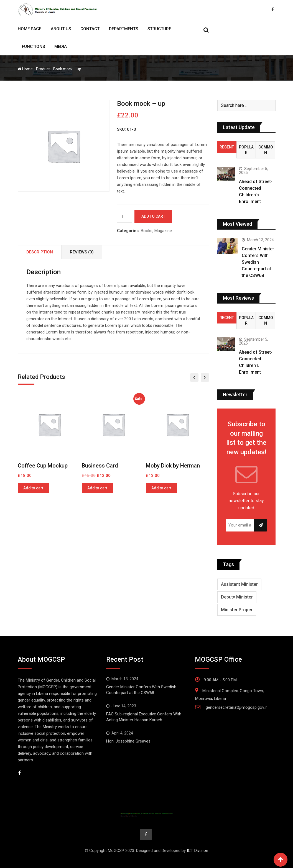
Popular (246, 150)
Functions (33, 47)
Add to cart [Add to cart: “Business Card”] (97, 488)
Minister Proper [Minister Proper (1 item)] (237, 610)
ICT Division (198, 851)
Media (61, 47)
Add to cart (153, 216)
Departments (123, 29)
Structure (159, 29)
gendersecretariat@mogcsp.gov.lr (236, 707)
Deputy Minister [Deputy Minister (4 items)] (237, 597)
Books (147, 231)
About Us (61, 29)
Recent (227, 147)
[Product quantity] (124, 216)
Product (43, 69)
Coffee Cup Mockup (43, 466)
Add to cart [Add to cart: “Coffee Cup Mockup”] (33, 488)
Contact (90, 29)
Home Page (30, 29)
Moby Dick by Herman (173, 466)
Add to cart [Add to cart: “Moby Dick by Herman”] (161, 488)
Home (25, 69)
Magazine (163, 231)
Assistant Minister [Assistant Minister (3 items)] (239, 584)
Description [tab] (40, 252)
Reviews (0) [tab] (82, 252)
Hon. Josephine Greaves (128, 741)
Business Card (100, 466)
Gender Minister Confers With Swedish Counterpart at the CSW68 (258, 262)
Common (266, 150)
